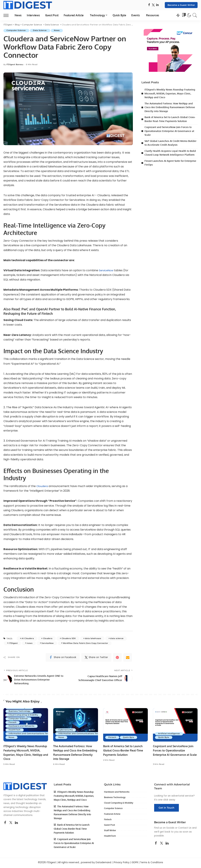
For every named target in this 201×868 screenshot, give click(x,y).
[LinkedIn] (157, 5)
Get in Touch (166, 809)
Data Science (41, 31)
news (30, 643)
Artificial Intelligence (169, 735)
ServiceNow (107, 270)
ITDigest (13, 643)
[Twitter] (153, 5)
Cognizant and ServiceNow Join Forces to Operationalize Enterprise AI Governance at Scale (170, 131)
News (58, 31)
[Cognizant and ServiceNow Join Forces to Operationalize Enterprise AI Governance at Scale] (175, 726)
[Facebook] (149, 5)
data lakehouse (93, 638)
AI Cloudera (28, 638)
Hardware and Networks (22, 727)
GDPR (135, 863)
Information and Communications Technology (33, 735)
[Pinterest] (117, 657)
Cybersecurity (66, 731)
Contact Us (185, 829)
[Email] (128, 657)
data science (117, 638)
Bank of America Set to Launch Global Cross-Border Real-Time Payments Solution (125, 751)
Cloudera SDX (69, 638)
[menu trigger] (8, 15)
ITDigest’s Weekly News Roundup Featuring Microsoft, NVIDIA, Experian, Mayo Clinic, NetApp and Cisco (171, 93)
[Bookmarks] (184, 15)
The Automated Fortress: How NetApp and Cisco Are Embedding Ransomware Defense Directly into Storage (171, 107)
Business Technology (20, 712)
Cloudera (43, 486)
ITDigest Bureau (15, 65)
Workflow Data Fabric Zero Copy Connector (85, 643)
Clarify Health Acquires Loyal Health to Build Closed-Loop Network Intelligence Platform (169, 155)
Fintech (13, 723)
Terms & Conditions (152, 863)
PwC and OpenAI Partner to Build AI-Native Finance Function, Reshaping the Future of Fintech (61, 311)
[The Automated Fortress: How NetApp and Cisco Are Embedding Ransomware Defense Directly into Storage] (76, 726)
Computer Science (17, 31)
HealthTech (15, 731)
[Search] (195, 15)
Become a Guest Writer (181, 5)
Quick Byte (129, 738)
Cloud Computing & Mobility (24, 716)
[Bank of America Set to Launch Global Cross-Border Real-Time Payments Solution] (125, 726)
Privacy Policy (122, 863)
